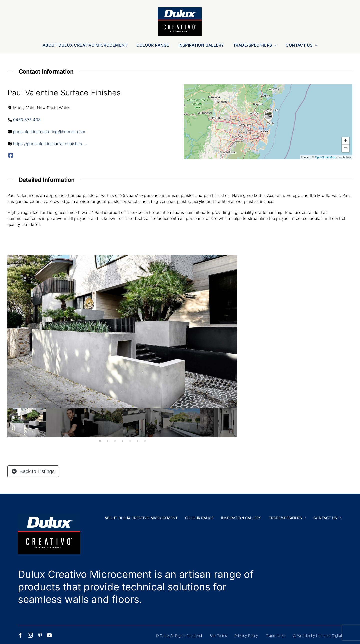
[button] (268, 122)
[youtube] (49, 635)
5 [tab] (130, 441)
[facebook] (20, 635)
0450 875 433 (27, 120)
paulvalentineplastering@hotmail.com (49, 132)
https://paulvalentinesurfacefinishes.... (50, 144)
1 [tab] (100, 441)
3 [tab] (115, 441)
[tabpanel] (27, 423)
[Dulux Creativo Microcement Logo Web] (180, 9)
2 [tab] (107, 441)
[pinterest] (40, 635)
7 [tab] (145, 441)
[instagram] (30, 635)
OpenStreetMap (325, 157)
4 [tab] (122, 441)
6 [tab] (137, 441)
